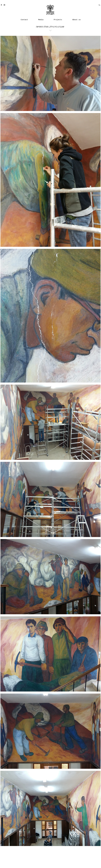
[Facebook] (1, 5)
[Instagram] (4, 5)
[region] (50, 39)
